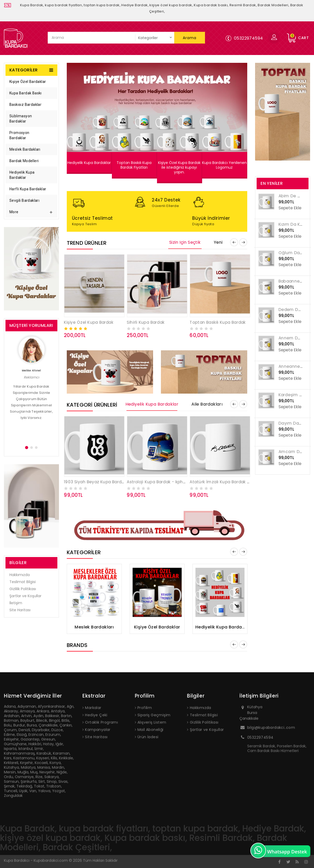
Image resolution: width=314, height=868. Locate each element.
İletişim (16, 603)
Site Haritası (20, 610)
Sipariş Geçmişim (154, 715)
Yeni (218, 242)
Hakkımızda (20, 575)
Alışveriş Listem (152, 722)
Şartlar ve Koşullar (25, 596)
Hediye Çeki (96, 715)
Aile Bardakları (207, 404)
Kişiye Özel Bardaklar (28, 82)
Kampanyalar (98, 730)
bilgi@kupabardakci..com (271, 728)
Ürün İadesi (148, 737)
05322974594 (260, 737)
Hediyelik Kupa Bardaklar (22, 175)
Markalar (93, 708)
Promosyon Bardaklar (19, 135)
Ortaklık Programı (101, 722)
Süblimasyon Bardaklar (21, 119)
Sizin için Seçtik (185, 242)
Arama (190, 38)
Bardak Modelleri (24, 161)
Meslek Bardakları (25, 149)
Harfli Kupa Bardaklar (28, 189)
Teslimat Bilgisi (23, 582)
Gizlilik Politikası (23, 589)
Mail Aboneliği (150, 730)
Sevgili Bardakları (24, 200)
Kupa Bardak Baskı (26, 93)
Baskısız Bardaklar (25, 105)
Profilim (145, 708)
